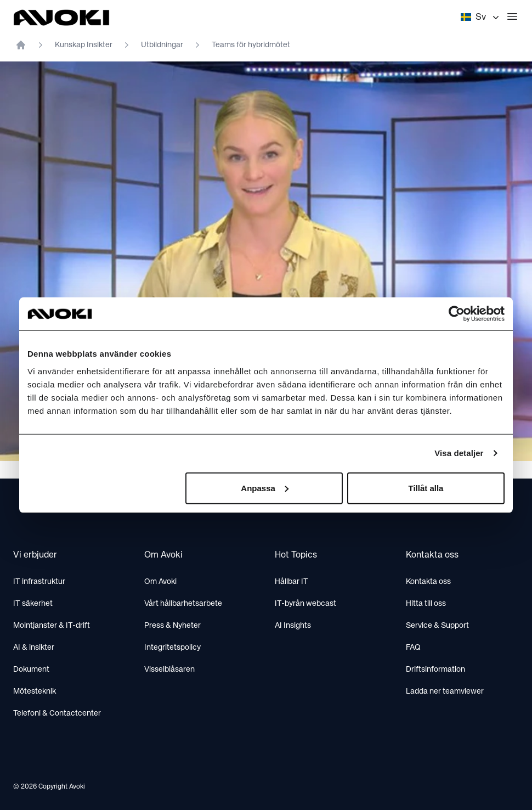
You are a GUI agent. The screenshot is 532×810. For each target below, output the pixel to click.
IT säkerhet (33, 604)
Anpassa (265, 488)
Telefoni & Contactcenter (57, 713)
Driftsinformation (435, 670)
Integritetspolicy (172, 648)
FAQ (413, 648)
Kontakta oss (428, 582)
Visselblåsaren (169, 670)
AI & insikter (34, 648)
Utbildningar (162, 45)
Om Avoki (160, 582)
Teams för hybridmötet (251, 45)
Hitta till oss (426, 604)
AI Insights (293, 626)
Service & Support (437, 626)
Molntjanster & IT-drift (52, 626)
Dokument (31, 670)
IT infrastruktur (39, 582)
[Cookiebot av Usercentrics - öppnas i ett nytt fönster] (457, 314)
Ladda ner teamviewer (445, 691)
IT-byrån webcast (305, 604)
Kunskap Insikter (84, 45)
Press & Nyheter (172, 626)
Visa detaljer (459, 453)
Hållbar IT (292, 582)
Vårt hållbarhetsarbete (183, 604)
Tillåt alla (426, 488)
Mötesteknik (35, 691)
